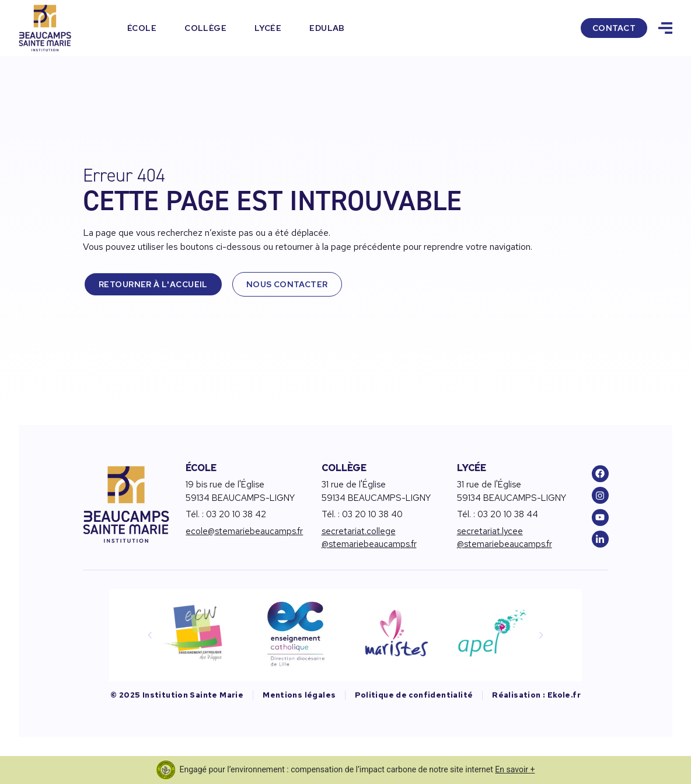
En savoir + (515, 769)
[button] (150, 635)
